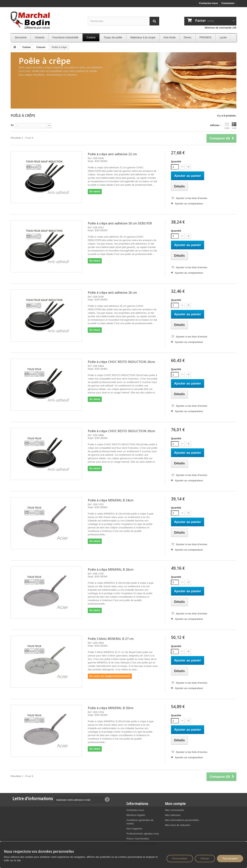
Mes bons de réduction (178, 825)
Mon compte (175, 804)
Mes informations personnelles (182, 820)
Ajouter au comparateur (189, 204)
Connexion (228, 3)
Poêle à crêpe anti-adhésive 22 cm (112, 154)
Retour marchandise (138, 839)
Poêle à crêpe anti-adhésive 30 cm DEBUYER (120, 223)
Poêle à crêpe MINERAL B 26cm (111, 569)
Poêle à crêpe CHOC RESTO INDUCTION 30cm (121, 431)
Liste (234, 126)
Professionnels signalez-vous (143, 834)
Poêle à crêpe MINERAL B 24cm (111, 500)
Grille (227, 126)
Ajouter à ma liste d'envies (191, 198)
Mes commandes (175, 810)
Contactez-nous (208, 3)
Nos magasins (134, 829)
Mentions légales (136, 815)
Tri (12, 125)
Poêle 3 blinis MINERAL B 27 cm (111, 639)
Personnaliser (180, 858)
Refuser (205, 858)
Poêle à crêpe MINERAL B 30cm (111, 708)
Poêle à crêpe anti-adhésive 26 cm (112, 293)
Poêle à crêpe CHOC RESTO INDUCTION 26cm (121, 362)
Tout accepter (230, 858)
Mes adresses (173, 815)
